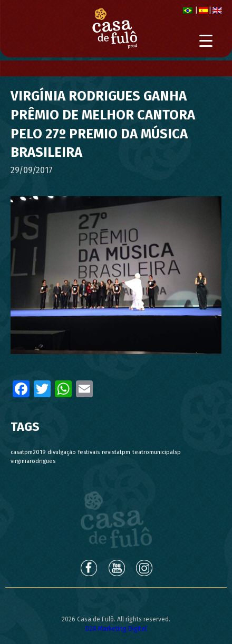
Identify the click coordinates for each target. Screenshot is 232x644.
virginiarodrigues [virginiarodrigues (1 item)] (33, 461)
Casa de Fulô (116, 520)
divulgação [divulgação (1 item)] (62, 452)
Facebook (88, 568)
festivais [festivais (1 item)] (89, 452)
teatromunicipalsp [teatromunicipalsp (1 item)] (157, 452)
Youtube (117, 568)
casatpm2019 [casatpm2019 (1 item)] (28, 452)
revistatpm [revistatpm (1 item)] (116, 452)
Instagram (145, 568)
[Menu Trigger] (206, 41)
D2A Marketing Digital (116, 629)
